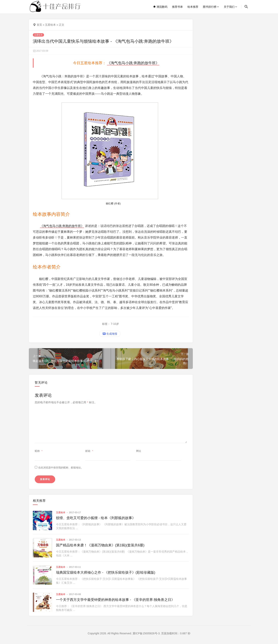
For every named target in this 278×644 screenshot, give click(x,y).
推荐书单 (177, 7)
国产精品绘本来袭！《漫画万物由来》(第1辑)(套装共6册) (100, 545)
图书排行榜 (210, 7)
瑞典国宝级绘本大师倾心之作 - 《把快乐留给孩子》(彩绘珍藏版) (106, 572)
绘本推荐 (193, 7)
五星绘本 (50, 25)
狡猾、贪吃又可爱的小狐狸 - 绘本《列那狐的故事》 (96, 518)
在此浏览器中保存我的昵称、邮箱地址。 (61, 468)
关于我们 (229, 7)
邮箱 (90, 451)
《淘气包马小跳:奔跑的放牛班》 (133, 63)
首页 (39, 25)
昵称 (39, 451)
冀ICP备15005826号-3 (146, 633)
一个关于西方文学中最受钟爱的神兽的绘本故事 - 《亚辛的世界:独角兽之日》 (115, 600)
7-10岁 (115, 324)
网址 (139, 451)
